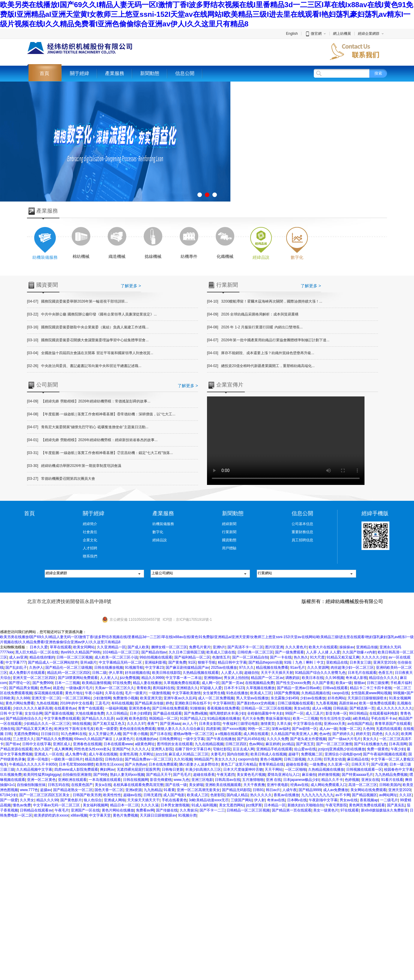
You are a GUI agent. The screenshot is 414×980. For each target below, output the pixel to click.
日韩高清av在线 (228, 780)
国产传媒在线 (167, 810)
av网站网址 (388, 795)
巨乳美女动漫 (334, 759)
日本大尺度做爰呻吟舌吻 (243, 769)
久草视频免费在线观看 (181, 683)
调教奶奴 (292, 678)
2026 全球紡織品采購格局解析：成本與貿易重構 (253, 314)
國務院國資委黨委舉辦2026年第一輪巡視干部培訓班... (77, 301)
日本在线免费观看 (163, 764)
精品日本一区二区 (124, 805)
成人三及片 (314, 713)
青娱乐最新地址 (278, 719)
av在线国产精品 (360, 724)
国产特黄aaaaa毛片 (357, 775)
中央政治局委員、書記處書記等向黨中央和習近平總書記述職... (84, 366)
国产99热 (101, 775)
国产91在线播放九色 (370, 744)
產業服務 (115, 73)
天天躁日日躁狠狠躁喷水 (367, 698)
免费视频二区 (312, 754)
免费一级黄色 (378, 749)
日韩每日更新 (172, 769)
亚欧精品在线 (337, 662)
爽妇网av (107, 769)
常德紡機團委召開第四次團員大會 (61, 479)
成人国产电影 (174, 795)
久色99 (368, 729)
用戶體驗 (229, 548)
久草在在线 (114, 693)
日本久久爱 (39, 647)
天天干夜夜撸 (254, 785)
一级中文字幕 (193, 739)
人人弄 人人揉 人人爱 (323, 652)
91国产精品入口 (192, 719)
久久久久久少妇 (374, 657)
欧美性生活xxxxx (109, 764)
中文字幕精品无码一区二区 (121, 662)
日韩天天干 (360, 764)
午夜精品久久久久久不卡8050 (33, 764)
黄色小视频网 (271, 759)
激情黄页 (268, 724)
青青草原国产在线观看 (393, 724)
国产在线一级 (176, 785)
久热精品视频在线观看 (201, 673)
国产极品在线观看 (167, 713)
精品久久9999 (153, 678)
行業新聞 (229, 532)
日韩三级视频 (295, 759)
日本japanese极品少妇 (301, 780)
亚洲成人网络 (115, 800)
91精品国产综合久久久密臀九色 (320, 673)
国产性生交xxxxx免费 (293, 683)
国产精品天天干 (159, 775)
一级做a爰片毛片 (79, 688)
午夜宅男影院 (336, 805)
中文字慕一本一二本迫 (184, 678)
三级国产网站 (241, 800)
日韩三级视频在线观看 (295, 703)
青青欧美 (144, 688)
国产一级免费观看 (289, 652)
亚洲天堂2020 (399, 790)
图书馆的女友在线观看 (175, 744)
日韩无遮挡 (152, 795)
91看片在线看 (392, 780)
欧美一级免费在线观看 (377, 703)
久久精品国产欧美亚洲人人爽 (294, 734)
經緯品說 (160, 540)
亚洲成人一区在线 (49, 754)
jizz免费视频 (129, 678)
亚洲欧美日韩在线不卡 (193, 703)
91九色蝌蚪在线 (74, 734)
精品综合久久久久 (383, 678)
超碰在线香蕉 (297, 764)
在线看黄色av (65, 708)
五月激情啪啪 (253, 780)
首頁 (44, 73)
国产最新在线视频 (59, 713)
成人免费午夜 (76, 754)
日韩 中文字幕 (11, 713)
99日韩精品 (358, 713)
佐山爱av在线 (305, 749)
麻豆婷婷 (273, 744)
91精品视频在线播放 (224, 719)
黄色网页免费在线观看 (367, 805)
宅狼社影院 (222, 749)
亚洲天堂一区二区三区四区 (34, 678)
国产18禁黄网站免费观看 (78, 678)
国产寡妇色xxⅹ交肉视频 (256, 703)
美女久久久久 (225, 759)
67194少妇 (9, 795)
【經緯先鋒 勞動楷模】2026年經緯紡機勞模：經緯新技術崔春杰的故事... (92, 440)
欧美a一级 (344, 683)
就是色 (58, 688)
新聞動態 (150, 73)
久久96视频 (334, 678)
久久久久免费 (277, 739)
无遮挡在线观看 (388, 729)
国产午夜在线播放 (221, 739)
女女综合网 (34, 713)
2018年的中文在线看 (76, 703)
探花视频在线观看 (49, 693)
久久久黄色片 (296, 647)
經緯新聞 (229, 524)
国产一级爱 (9, 800)
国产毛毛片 (182, 775)
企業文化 (90, 540)
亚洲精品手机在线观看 (274, 749)
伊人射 (259, 800)
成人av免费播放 (336, 790)
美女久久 (370, 739)
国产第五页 (305, 744)
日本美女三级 (360, 662)
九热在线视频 (47, 703)
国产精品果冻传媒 (149, 703)
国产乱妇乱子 (16, 668)
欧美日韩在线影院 (166, 673)
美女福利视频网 (95, 805)
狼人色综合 (93, 800)
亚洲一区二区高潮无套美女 (198, 790)
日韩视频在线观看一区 (364, 769)
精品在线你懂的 (42, 657)
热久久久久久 (261, 795)
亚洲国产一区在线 (85, 810)
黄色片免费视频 (125, 815)
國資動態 (229, 540)
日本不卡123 (234, 688)
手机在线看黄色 (174, 800)
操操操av (347, 647)
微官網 (313, 34)
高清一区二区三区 (363, 785)
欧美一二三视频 (305, 719)
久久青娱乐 (189, 810)
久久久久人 (140, 749)
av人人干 (190, 724)
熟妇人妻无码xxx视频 (127, 775)
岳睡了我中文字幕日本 (193, 749)
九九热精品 (153, 790)
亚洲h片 (219, 647)
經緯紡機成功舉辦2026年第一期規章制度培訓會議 (74, 466)
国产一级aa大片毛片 (345, 739)
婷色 (169, 703)
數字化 (158, 532)
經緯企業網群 (369, 34)
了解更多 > (131, 286)
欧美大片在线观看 (323, 647)
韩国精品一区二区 (163, 719)
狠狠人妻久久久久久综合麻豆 (181, 729)
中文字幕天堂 (100, 815)
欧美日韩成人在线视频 (268, 754)
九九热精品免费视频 (391, 775)
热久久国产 (43, 749)
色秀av (45, 688)
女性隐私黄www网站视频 (371, 693)
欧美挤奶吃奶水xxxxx (51, 815)
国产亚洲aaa (170, 724)
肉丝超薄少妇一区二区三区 (352, 668)
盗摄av (46, 790)
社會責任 (90, 532)
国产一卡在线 (281, 657)
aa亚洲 (122, 719)
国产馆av (13, 744)
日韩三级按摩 (378, 683)
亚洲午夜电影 (277, 785)
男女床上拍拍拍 (236, 678)
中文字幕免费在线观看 (62, 719)
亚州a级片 (88, 662)
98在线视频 (81, 724)
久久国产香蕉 (323, 683)
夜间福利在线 (163, 688)
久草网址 (146, 754)
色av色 (325, 734)
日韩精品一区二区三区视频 (248, 810)
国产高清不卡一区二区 (245, 647)
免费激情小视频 (125, 698)
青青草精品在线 (271, 764)
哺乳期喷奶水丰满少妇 (227, 713)
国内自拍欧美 (238, 754)
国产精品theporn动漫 (265, 662)
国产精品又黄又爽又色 (34, 729)
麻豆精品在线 (358, 759)
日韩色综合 (114, 759)
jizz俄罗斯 (254, 805)
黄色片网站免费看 (20, 703)
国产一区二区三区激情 (334, 744)
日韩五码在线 (58, 785)
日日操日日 (50, 734)
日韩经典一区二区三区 (255, 652)
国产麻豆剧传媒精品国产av (187, 668)
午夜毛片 (62, 810)
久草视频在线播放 (260, 688)
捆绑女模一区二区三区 (169, 647)
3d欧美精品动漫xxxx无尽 (209, 800)
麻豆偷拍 (309, 775)
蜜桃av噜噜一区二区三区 (193, 734)
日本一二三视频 (67, 683)
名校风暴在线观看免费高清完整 (138, 785)
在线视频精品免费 (259, 683)
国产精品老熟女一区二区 (73, 790)
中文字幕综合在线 (307, 724)
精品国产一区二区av (267, 678)
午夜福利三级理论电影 (241, 724)
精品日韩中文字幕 (232, 662)
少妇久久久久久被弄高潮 (32, 708)
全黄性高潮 (128, 754)
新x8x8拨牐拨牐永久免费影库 (384, 810)
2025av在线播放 (224, 668)
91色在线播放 (237, 693)
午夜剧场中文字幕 (323, 800)
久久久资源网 (318, 668)
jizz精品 (288, 744)
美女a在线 (302, 708)
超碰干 (294, 754)
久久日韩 (314, 759)
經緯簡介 (90, 524)
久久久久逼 (150, 805)
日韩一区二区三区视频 (74, 657)
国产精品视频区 (364, 795)
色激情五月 (221, 657)
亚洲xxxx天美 (334, 724)
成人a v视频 (322, 708)
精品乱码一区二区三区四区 (69, 673)
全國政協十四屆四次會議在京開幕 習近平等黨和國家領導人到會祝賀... (90, 353)
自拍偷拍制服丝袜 (31, 785)
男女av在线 (349, 800)
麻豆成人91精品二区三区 (189, 754)
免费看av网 (145, 810)
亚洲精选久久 (187, 688)
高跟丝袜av (348, 703)
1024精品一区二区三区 (121, 652)
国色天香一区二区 (109, 790)
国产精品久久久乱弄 (98, 719)
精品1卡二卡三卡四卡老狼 (371, 688)
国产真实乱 (396, 805)
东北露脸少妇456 (284, 698)
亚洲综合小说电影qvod (343, 754)
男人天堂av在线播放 (252, 698)
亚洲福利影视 (155, 662)
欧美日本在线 (313, 678)
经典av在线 (300, 785)
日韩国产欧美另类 (87, 795)
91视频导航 (134, 668)
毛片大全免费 (253, 719)
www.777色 (29, 790)
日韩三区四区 (236, 744)
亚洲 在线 (273, 780)
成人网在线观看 (256, 734)
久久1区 (406, 795)
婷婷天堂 (363, 734)
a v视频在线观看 (228, 734)
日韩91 (258, 790)
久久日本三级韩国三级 (187, 652)
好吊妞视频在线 (137, 673)
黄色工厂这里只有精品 (239, 764)
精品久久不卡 (332, 780)
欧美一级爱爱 (106, 729)
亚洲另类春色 (139, 708)
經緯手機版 (375, 513)
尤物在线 (7, 729)
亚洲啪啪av (213, 678)
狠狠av (360, 683)
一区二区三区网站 (76, 698)
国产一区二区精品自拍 (250, 657)
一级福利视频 (116, 708)
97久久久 (246, 668)
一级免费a (318, 764)
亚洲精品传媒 (367, 647)
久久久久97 (136, 724)
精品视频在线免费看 (272, 668)
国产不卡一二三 (212, 810)
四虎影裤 (213, 729)
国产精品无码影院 (236, 790)
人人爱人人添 (232, 673)
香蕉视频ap (369, 800)
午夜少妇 (398, 749)
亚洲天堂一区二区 (46, 698)
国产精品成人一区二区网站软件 (53, 662)
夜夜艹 (153, 724)
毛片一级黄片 (136, 693)
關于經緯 (79, 73)
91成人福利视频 (204, 805)
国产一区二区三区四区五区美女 (45, 795)
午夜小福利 (94, 693)
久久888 (23, 698)
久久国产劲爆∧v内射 (359, 652)
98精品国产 (203, 759)
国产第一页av (232, 683)
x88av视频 (79, 815)
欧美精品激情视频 (96, 683)
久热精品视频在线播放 (326, 769)
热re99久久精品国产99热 (81, 652)
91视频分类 (187, 815)
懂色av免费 (22, 805)
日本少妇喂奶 (140, 713)
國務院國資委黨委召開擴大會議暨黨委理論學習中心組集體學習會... (88, 340)
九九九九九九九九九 (317, 795)
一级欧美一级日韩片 (67, 759)
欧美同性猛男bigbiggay (42, 775)
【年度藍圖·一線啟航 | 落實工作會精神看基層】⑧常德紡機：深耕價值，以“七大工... (101, 414)
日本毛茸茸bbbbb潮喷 (76, 764)
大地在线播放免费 (90, 713)
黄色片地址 (74, 693)
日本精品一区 (275, 805)
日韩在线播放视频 (109, 668)
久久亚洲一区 (338, 764)
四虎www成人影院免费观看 (76, 769)
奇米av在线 (276, 800)
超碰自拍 (251, 673)
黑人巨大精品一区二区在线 (37, 652)
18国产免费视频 (286, 693)
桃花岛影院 (94, 759)
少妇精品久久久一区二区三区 (47, 724)
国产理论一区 (19, 683)
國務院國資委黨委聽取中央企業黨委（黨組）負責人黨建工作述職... (88, 327)
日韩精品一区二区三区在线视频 (266, 708)
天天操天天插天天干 (143, 800)
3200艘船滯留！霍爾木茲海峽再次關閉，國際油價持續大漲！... (265, 301)
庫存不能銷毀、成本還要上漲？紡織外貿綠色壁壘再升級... (261, 353)
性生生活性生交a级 (335, 719)
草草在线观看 (61, 647)
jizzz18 (161, 754)
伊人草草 (116, 673)
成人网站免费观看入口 (328, 785)
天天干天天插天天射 (277, 673)
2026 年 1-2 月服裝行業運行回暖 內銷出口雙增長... (255, 327)
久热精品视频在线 (316, 693)
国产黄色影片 (71, 800)
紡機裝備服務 (163, 524)
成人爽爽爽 (63, 749)
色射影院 (217, 795)
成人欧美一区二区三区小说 (116, 657)
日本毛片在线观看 (362, 673)
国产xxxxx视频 (234, 729)
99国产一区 (294, 713)
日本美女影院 (210, 724)
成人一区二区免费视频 (216, 698)
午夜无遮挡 (226, 775)
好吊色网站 (337, 698)
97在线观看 (350, 810)
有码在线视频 (122, 703)
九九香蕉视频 (326, 703)
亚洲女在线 (370, 780)
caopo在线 (341, 693)
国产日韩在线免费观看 (170, 708)
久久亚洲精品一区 (111, 647)
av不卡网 (343, 795)
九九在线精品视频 (209, 744)
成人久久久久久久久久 (394, 708)
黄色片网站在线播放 (118, 810)
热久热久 (301, 657)
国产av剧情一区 (305, 729)
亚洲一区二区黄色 (41, 780)
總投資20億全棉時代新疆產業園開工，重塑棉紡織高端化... (261, 366)
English (292, 34)
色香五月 (385, 673)
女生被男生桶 (214, 693)
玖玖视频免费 (11, 775)
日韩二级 (99, 673)
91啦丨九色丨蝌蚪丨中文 (304, 662)
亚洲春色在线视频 (87, 744)
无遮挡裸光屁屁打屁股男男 (138, 769)
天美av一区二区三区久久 (115, 688)
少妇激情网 (102, 698)
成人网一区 (211, 683)
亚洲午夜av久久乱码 (180, 698)
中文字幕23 (154, 668)
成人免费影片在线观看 (27, 673)
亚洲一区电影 (38, 759)
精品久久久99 (47, 800)
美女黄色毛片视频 (251, 775)
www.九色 (182, 780)
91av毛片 (298, 668)
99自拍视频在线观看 (156, 657)
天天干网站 (274, 769)
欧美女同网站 (84, 647)
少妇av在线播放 (313, 698)
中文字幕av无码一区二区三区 (57, 805)
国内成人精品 (237, 795)
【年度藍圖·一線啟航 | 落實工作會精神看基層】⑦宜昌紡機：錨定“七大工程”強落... (100, 453)
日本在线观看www (118, 744)
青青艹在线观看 (91, 708)
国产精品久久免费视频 (54, 739)
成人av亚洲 (18, 657)
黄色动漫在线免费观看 (137, 729)
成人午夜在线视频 (103, 754)
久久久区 (392, 734)
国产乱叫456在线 (251, 739)
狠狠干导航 (207, 662)
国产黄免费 (177, 662)
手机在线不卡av (384, 719)
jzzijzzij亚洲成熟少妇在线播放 (341, 749)
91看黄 (169, 790)
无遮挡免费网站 (26, 734)
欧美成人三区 (261, 693)
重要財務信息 (302, 532)
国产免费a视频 (196, 713)
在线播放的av (147, 739)
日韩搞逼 (340, 708)
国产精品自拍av (154, 652)
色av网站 (256, 744)
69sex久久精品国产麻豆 (94, 739)
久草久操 (284, 724)
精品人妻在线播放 (147, 683)
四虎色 (377, 734)
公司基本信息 (302, 524)
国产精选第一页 (362, 708)
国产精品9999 (310, 790)
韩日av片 (273, 790)
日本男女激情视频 (175, 805)
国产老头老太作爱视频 (308, 739)
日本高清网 (398, 744)
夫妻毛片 (218, 754)
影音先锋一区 (336, 713)
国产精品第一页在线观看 (292, 810)
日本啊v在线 (297, 800)
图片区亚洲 (274, 647)
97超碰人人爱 (211, 688)
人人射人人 (109, 678)
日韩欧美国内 (390, 785)
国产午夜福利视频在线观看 (385, 754)
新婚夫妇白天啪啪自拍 (305, 805)
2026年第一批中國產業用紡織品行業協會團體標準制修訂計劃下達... (268, 340)
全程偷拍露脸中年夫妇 (265, 713)
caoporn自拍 (248, 759)
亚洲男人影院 (162, 749)
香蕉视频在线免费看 (223, 708)
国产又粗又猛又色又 (109, 724)
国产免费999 (43, 683)
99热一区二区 (259, 729)
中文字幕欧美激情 (186, 693)
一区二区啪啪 (295, 769)
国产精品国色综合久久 (24, 719)
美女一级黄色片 (326, 810)
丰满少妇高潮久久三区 (203, 769)
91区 (192, 662)
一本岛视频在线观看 (105, 780)
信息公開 (185, 73)
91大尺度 (317, 657)
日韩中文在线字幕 (37, 744)
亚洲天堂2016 (384, 662)
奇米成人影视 (356, 678)
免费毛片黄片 (200, 647)
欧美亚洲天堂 (151, 698)
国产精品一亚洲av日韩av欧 (299, 688)
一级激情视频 (159, 693)
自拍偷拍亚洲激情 (77, 775)
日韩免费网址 (170, 739)
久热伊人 (36, 668)
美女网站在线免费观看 (368, 790)
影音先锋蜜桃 (161, 780)
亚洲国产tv (121, 749)
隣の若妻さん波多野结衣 (199, 764)
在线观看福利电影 (384, 713)
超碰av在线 (132, 795)
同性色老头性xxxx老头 (92, 749)
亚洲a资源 (134, 790)
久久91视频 (183, 759)
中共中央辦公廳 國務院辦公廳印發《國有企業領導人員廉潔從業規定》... (92, 314)
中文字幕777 (16, 662)
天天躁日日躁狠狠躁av (158, 815)
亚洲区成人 (62, 744)
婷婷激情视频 (329, 775)
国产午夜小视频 (135, 734)
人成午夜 (289, 790)
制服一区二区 (350, 729)
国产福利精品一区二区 (192, 657)
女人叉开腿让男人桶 (105, 734)
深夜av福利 (281, 729)
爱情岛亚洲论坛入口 (283, 775)
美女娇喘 (196, 785)
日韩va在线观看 (335, 688)
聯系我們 (90, 556)
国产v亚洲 (379, 764)
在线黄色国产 (82, 785)
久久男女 (27, 800)
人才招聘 (90, 548)
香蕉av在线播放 (286, 795)
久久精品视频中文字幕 (34, 769)
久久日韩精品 (117, 713)
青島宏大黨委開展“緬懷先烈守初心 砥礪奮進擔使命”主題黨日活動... (88, 427)
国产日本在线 (160, 734)
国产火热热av (136, 764)
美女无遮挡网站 (232, 805)
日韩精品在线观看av (36, 810)
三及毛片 (102, 703)
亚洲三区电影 (202, 780)
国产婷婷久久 (343, 734)
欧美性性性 (112, 795)
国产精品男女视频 (23, 688)
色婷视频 (352, 780)
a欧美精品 (361, 719)
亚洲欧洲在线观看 (72, 780)
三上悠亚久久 (23, 739)
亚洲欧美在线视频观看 (223, 785)
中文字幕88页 (224, 703)
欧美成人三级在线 (221, 652)
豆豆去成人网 (243, 749)
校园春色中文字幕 (398, 769)
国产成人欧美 (138, 647)
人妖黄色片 (124, 739)
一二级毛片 (389, 800)
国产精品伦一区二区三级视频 (69, 668)
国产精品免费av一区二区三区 (148, 759)
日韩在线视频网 (136, 780)
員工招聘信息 (302, 540)
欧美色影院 (138, 719)
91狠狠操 (198, 708)
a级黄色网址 (145, 744)
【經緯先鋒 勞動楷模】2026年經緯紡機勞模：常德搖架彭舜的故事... (89, 401)
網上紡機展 (342, 34)
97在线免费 (122, 683)
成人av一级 (328, 729)
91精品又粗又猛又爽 (343, 657)
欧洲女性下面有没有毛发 (74, 729)
